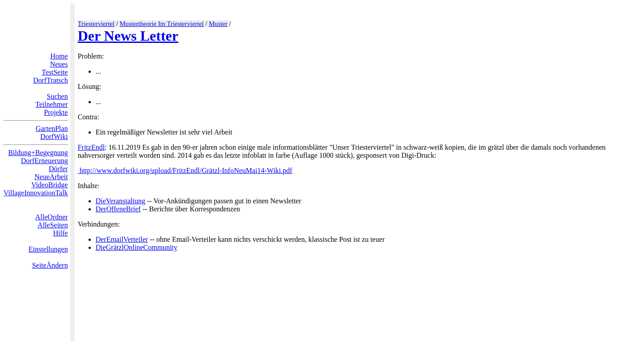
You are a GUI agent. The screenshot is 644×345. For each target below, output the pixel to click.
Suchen (57, 96)
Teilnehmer (52, 104)
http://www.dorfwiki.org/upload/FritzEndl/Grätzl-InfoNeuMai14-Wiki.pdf (185, 170)
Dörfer (58, 169)
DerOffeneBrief (118, 209)
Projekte (56, 112)
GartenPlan (52, 128)
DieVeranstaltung (121, 201)
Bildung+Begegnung (38, 153)
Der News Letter (128, 36)
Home (59, 56)
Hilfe (61, 233)
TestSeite (55, 72)
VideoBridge (50, 185)
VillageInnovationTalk (36, 193)
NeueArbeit (51, 177)
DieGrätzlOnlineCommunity (137, 247)
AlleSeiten (53, 225)
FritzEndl (91, 147)
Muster (218, 24)
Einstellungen (48, 249)
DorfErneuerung (44, 161)
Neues (59, 64)
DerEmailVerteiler (122, 239)
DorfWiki (54, 137)
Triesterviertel (96, 24)
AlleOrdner (52, 217)
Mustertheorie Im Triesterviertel (162, 24)
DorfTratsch (51, 80)
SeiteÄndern (50, 265)
